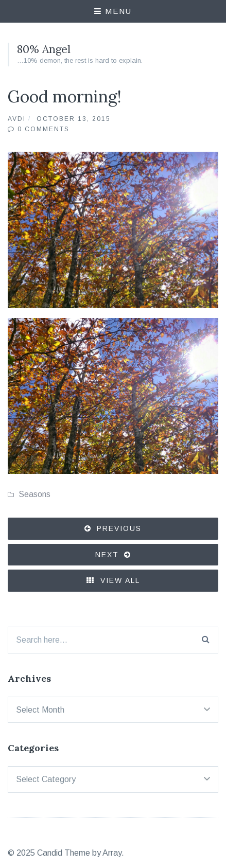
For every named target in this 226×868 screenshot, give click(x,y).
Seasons (34, 494)
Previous (119, 528)
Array (112, 853)
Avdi (17, 119)
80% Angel (44, 49)
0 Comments (44, 129)
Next (107, 555)
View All (113, 580)
